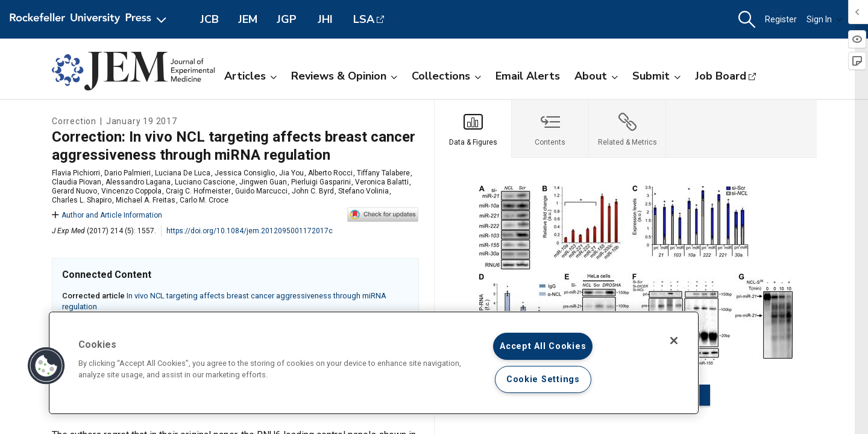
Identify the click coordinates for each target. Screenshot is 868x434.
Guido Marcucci (261, 191)
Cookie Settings (543, 379)
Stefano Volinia (363, 191)
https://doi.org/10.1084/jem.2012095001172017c (250, 231)
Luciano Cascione (205, 182)
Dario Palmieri (127, 173)
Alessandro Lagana (138, 182)
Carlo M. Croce (204, 200)
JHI (325, 19)
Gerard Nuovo (74, 191)
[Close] (674, 341)
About (596, 76)
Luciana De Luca (183, 173)
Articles (250, 76)
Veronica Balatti (382, 182)
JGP (287, 19)
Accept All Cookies (543, 346)
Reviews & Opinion (344, 76)
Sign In (825, 19)
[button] (747, 20)
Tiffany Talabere (383, 173)
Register (781, 19)
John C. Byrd (313, 191)
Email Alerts (528, 76)
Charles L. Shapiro (82, 200)
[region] (374, 363)
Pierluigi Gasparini (321, 182)
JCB (209, 19)
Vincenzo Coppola (131, 191)
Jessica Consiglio (245, 173)
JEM (248, 19)
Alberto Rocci (330, 173)
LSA (364, 19)
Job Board (721, 76)
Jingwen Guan (263, 182)
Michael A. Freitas (146, 200)
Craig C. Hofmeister (198, 191)
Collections (446, 76)
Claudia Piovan (77, 182)
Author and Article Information (107, 215)
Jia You (291, 173)
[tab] (473, 129)
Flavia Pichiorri (76, 173)
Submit (656, 76)
